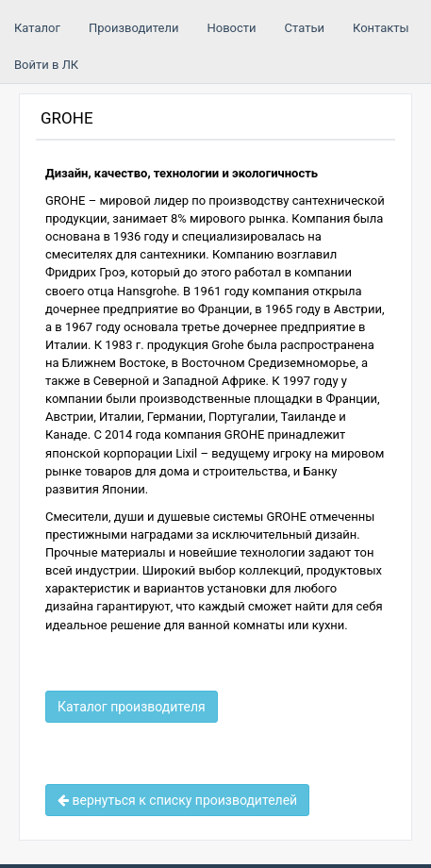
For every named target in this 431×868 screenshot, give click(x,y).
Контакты (381, 28)
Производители (134, 28)
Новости (231, 28)
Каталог (37, 28)
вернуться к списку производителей (177, 800)
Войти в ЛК (46, 65)
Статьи (305, 28)
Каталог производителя (132, 707)
